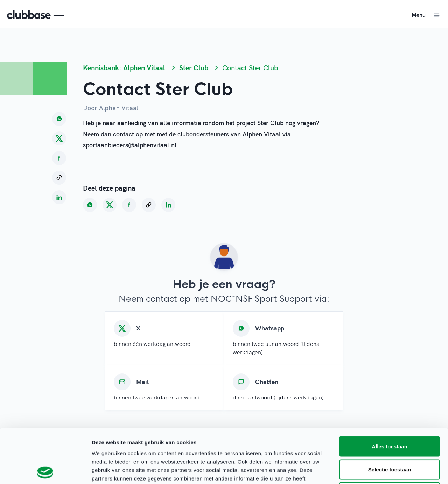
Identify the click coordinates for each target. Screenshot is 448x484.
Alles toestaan (390, 392)
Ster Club (194, 68)
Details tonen (378, 470)
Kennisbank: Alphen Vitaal (124, 68)
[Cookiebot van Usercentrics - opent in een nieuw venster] (45, 470)
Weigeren (389, 438)
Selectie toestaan (390, 415)
